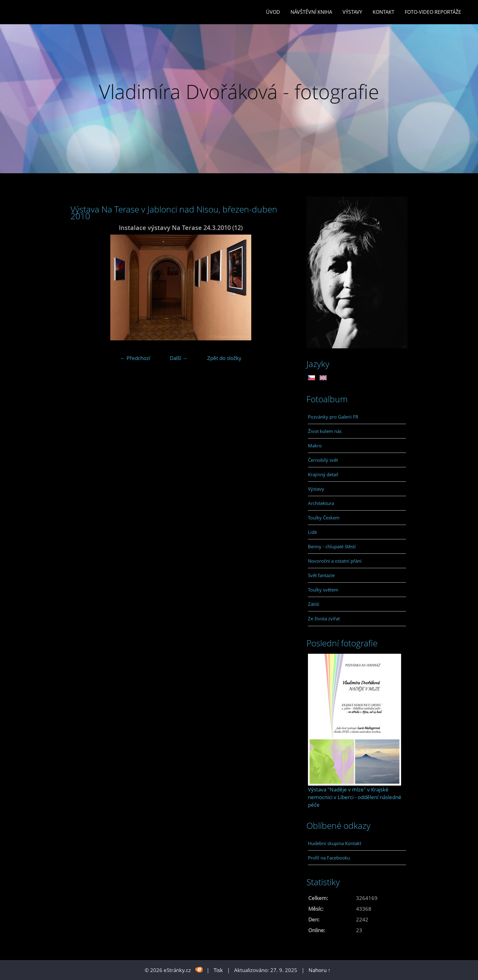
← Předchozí (135, 358)
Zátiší (314, 604)
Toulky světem (323, 590)
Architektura (321, 503)
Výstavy (352, 12)
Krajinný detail (323, 474)
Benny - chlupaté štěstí (332, 546)
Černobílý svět (323, 460)
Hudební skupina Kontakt (335, 843)
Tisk (218, 970)
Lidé (312, 532)
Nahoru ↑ (320, 970)
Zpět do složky (224, 358)
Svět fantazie (321, 575)
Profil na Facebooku (329, 858)
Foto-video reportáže (433, 12)
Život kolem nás (325, 431)
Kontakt (383, 12)
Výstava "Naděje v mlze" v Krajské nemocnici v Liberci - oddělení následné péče (355, 797)
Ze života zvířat (324, 618)
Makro (315, 446)
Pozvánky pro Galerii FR (333, 417)
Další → (179, 358)
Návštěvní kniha (311, 12)
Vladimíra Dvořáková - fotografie (239, 92)
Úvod (273, 12)
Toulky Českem (324, 518)
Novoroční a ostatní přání (335, 561)
